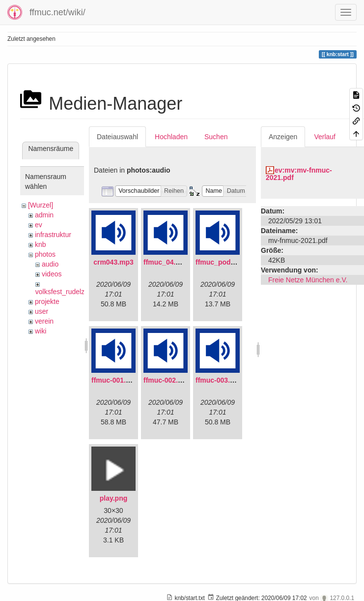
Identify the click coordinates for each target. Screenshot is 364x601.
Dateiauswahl (117, 137)
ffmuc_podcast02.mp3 (232, 262)
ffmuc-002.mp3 (168, 380)
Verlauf (325, 137)
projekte (47, 301)
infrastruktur (53, 235)
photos (45, 254)
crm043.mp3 (113, 262)
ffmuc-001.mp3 (116, 380)
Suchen (216, 137)
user (42, 311)
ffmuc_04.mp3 (167, 262)
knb (41, 244)
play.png (114, 498)
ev (39, 225)
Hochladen (171, 137)
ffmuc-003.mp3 (220, 380)
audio (50, 264)
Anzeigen (283, 137)
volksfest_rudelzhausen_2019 (81, 292)
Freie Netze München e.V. (308, 280)
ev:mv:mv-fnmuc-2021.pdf (299, 174)
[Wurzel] (41, 205)
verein (44, 321)
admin (44, 215)
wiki (41, 331)
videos (52, 274)
